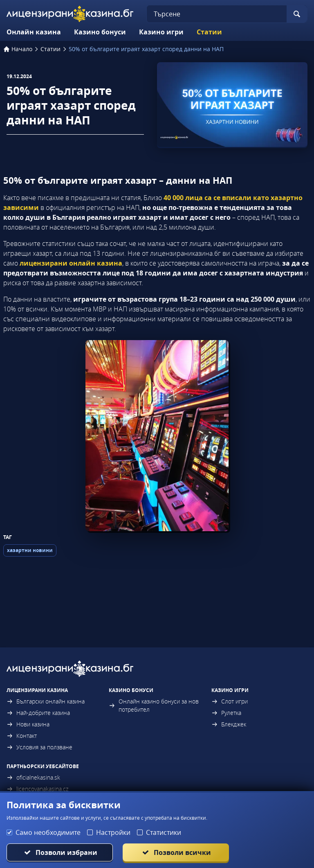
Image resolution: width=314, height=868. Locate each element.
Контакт (22, 736)
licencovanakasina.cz (37, 789)
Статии (209, 32)
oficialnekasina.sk (33, 777)
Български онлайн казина (46, 701)
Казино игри (161, 32)
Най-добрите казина (38, 713)
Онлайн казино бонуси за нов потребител (154, 705)
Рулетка (226, 713)
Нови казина (28, 724)
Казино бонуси (100, 32)
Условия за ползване (39, 747)
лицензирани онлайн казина (71, 263)
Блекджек (229, 724)
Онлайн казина (34, 32)
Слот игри (230, 701)
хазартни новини (30, 550)
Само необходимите (48, 832)
